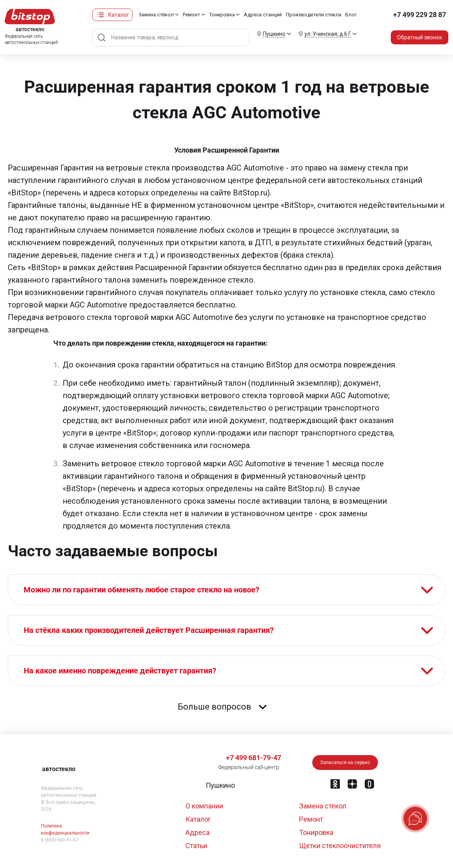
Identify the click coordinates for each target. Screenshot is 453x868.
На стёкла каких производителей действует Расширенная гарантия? (149, 630)
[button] (220, 785)
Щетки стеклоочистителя (340, 846)
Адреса (198, 832)
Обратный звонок (420, 37)
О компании (204, 806)
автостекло (59, 769)
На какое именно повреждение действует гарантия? (120, 671)
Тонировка (222, 15)
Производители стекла (314, 15)
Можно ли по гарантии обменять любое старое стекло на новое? (142, 590)
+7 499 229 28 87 (420, 15)
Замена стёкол (156, 15)
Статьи (196, 846)
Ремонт (192, 15)
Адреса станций (263, 15)
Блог (351, 15)
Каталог (119, 15)
